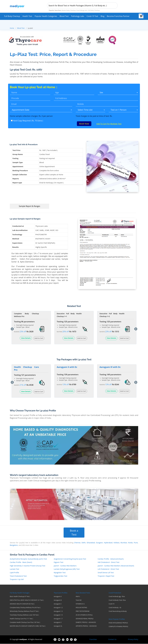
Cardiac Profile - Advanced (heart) (111, 559)
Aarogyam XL (58, 626)
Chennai (77, 543)
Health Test (27, 16)
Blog (103, 16)
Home (12, 28)
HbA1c (78, 597)
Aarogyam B (58, 600)
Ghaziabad (91, 543)
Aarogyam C (58, 604)
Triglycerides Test (60, 576)
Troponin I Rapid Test (106, 576)
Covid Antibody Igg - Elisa (117, 597)
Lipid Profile (14, 573)
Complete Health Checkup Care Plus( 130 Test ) (25, 623)
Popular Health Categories (46, 16)
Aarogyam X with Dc (67, 367)
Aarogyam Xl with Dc (110, 367)
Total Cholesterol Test (18, 576)
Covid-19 (112, 604)
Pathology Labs (78, 16)
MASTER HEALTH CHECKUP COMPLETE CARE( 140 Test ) (28, 626)
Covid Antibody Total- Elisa (117, 600)
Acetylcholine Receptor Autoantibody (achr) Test (28, 559)
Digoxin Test (59, 562)
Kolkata (117, 543)
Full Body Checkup (12, 16)
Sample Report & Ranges (29, 207)
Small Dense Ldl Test (106, 573)
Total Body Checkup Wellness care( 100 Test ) (24, 615)
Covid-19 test (92, 16)
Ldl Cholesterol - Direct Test (108, 569)
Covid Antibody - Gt (115, 608)
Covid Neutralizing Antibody (118, 612)
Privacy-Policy (133, 640)
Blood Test (64, 16)
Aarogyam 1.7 (58, 619)
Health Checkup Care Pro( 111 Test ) (21, 619)
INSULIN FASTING (81, 608)
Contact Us (112, 640)
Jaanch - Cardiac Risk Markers (65, 566)
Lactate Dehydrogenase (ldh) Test (67, 569)
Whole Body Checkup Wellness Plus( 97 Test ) (24, 612)
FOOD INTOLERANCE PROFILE (118, 623)
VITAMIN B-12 (80, 604)
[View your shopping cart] (141, 16)
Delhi (84, 543)
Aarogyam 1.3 (58, 612)
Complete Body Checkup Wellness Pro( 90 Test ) (25, 608)
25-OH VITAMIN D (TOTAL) (84, 615)
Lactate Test (14, 569)
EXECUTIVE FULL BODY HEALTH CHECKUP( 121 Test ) (27, 600)
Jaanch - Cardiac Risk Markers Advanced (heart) (116, 566)
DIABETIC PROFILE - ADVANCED (86, 623)
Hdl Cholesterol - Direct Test (109, 562)
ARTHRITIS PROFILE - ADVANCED (86, 626)
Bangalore (14, 545)
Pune (136, 543)
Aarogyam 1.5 (58, 615)
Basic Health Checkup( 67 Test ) (20, 597)
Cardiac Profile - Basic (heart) (21, 562)
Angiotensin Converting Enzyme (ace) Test (70, 559)
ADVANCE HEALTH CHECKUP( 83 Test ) (22, 604)
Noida (130, 543)
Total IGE (79, 600)
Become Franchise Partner (118, 16)
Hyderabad (108, 543)
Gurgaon (99, 543)
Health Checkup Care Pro (26, 369)
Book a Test (74, 533)
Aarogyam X (58, 623)
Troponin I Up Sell (17, 580)
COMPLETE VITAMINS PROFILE (118, 627)
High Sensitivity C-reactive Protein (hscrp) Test (28, 566)
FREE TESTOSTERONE (83, 612)
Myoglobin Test (60, 573)
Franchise (93, 640)
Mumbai (124, 543)
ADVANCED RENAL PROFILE (85, 619)
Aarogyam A (58, 597)
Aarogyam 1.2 (58, 608)
